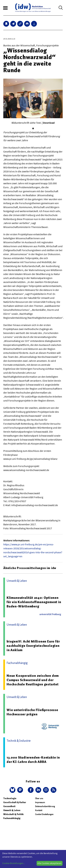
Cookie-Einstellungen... (14, 863)
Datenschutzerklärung (45, 806)
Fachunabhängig (12, 818)
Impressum (40, 802)
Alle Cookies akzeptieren (49, 863)
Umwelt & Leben (12, 810)
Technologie (10, 798)
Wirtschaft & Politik (13, 814)
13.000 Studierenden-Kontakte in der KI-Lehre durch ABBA (33, 760)
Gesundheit (9, 806)
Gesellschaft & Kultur (15, 802)
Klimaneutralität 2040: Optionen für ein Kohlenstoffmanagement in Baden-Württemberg (34, 602)
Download (49, 123)
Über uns (39, 798)
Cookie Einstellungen (44, 814)
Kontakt (39, 810)
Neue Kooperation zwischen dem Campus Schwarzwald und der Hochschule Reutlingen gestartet (33, 680)
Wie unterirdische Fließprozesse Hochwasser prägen (32, 712)
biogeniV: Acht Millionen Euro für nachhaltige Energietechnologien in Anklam (33, 646)
